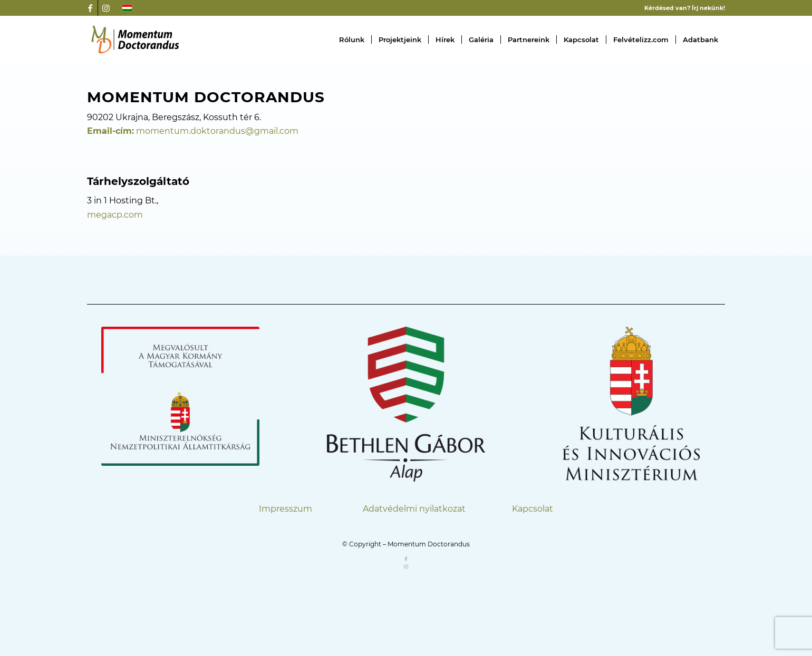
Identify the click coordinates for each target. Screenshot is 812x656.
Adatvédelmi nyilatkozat (414, 509)
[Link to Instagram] (106, 8)
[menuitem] (352, 40)
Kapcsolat (533, 509)
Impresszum (286, 509)
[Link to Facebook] (90, 8)
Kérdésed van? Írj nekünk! (685, 8)
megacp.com (115, 215)
